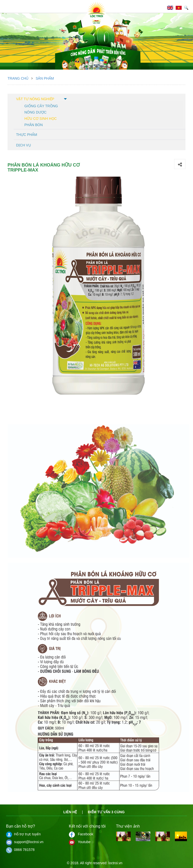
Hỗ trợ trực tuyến (23, 834)
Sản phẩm (45, 78)
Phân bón (34, 124)
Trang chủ (18, 78)
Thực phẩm (27, 135)
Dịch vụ (23, 145)
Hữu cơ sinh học (41, 118)
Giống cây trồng (41, 106)
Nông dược (35, 112)
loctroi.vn (115, 863)
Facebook (81, 834)
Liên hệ (70, 812)
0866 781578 (20, 850)
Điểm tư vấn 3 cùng (106, 812)
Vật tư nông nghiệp (35, 99)
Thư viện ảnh (128, 826)
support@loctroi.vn (25, 842)
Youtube (80, 842)
